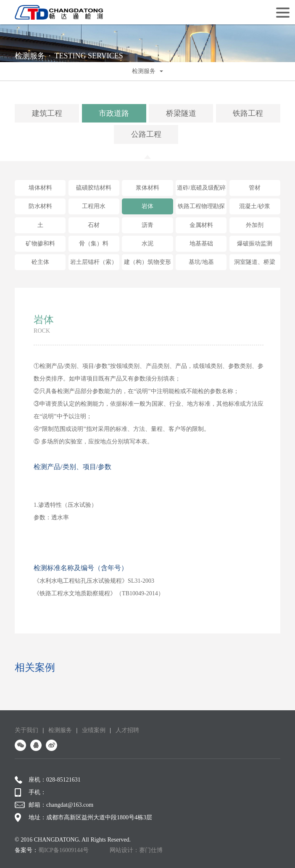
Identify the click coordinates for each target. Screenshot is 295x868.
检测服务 (60, 730)
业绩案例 (94, 730)
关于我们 (26, 730)
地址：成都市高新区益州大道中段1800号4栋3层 (83, 818)
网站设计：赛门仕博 (136, 850)
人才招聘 (127, 730)
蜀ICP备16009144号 (63, 850)
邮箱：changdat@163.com (54, 805)
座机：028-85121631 (48, 780)
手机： (30, 792)
